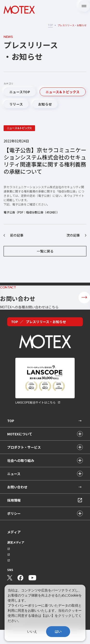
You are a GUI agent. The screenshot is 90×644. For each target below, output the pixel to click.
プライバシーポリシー (24, 605)
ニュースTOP (20, 92)
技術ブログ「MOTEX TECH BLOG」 (27, 574)
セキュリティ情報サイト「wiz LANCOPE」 (30, 561)
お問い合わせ (17, 498)
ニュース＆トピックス (63, 92)
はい (58, 631)
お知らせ (45, 104)
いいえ (32, 631)
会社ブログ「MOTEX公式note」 (24, 567)
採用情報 (14, 512)
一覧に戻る (45, 251)
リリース (16, 104)
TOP (50, 25)
